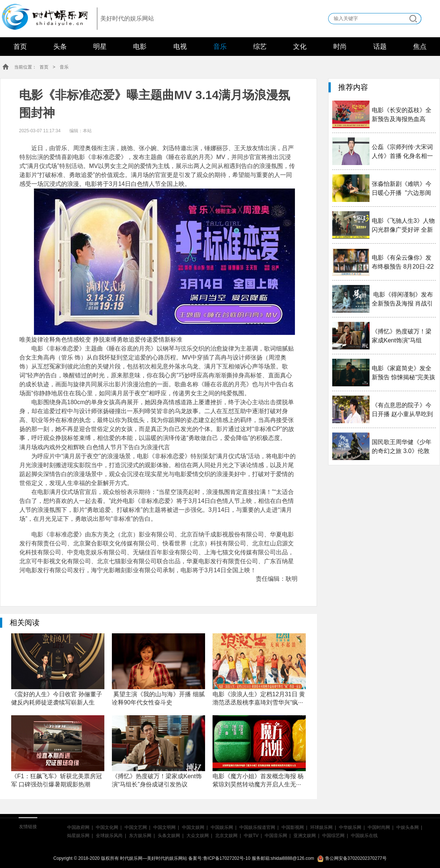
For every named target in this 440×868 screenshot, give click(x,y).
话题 (380, 47)
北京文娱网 (226, 836)
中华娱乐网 (350, 827)
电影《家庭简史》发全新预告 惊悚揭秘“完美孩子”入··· (403, 373)
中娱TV (251, 836)
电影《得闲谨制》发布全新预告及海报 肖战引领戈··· (402, 300)
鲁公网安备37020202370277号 (352, 858)
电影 (140, 47)
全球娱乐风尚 (109, 836)
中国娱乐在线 (364, 836)
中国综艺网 (333, 836)
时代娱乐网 (42, 15)
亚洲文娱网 (305, 836)
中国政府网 (78, 827)
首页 (20, 47)
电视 (180, 47)
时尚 (340, 47)
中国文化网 (107, 827)
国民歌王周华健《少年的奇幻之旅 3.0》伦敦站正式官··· (402, 447)
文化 (300, 47)
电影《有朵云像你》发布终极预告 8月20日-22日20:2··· (403, 263)
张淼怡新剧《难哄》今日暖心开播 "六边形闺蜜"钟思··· (402, 189)
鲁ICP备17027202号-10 (227, 858)
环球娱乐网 (321, 827)
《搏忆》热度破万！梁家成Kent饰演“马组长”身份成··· (402, 337)
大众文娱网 (198, 836)
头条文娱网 (169, 836)
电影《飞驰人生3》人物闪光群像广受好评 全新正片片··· (403, 226)
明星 (100, 47)
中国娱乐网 (222, 827)
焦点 (420, 47)
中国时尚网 (379, 827)
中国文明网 (164, 827)
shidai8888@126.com (292, 858)
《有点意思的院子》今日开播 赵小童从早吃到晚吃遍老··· (402, 410)
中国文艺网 (136, 827)
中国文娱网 (193, 827)
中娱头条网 (408, 827)
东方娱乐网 (140, 836)
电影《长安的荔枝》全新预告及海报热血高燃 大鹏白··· (402, 115)
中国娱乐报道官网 (257, 827)
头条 (60, 47)
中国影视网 (293, 827)
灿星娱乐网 (78, 836)
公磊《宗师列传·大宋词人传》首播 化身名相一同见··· (402, 152)
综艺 (260, 47)
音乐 (220, 47)
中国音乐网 (276, 836)
